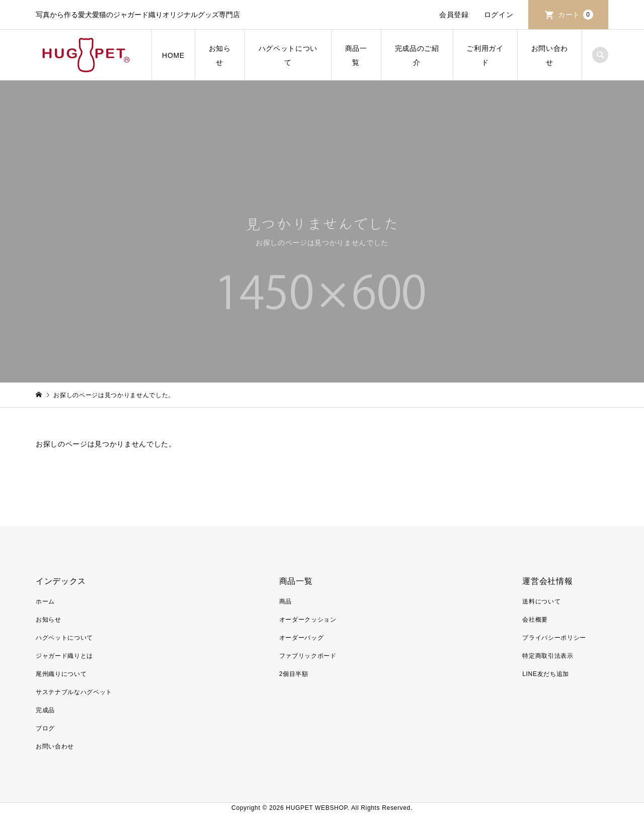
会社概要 (535, 620)
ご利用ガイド (485, 55)
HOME (173, 55)
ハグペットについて (288, 55)
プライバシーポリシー (554, 638)
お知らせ (220, 55)
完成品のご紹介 (417, 55)
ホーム (45, 601)
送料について (541, 601)
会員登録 (454, 15)
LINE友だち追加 (546, 674)
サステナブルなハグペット (74, 692)
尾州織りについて (61, 674)
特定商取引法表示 (548, 656)
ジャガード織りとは (64, 656)
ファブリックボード (308, 656)
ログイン (499, 15)
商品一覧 (356, 55)
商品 (286, 601)
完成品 (45, 710)
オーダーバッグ (302, 638)
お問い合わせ (550, 55)
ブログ (45, 728)
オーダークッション (308, 620)
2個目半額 (294, 674)
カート (576, 15)
